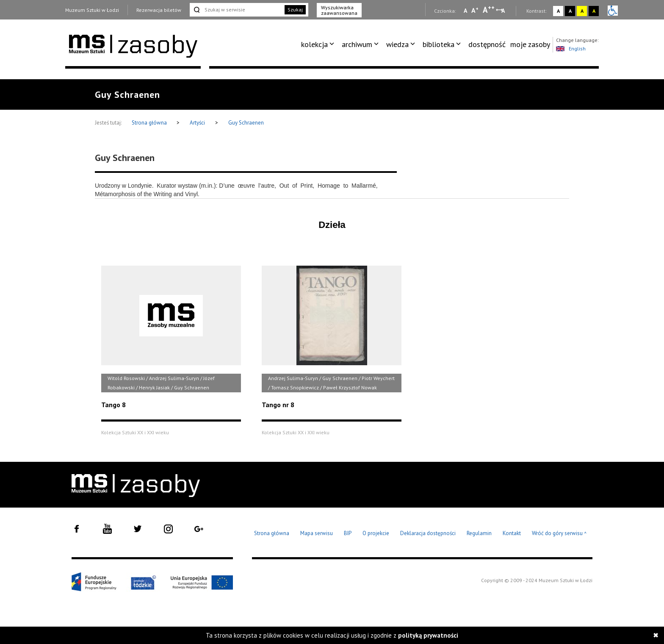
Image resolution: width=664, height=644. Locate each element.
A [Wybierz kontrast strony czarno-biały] (570, 11)
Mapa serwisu (317, 533)
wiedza (397, 44)
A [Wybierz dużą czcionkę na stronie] (489, 10)
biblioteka (439, 44)
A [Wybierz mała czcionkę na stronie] (465, 11)
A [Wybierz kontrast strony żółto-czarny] (582, 11)
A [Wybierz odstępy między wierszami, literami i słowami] (504, 11)
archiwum (357, 44)
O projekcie (376, 533)
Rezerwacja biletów (159, 10)
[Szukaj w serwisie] (236, 10)
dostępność (487, 44)
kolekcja (314, 44)
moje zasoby (530, 44)
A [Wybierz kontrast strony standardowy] (558, 11)
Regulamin (479, 533)
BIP (348, 533)
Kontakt (512, 533)
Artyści (197, 123)
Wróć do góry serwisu (559, 534)
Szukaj (295, 10)
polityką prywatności (428, 635)
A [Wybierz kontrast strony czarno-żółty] (594, 11)
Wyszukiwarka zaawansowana (339, 10)
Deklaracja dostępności (428, 533)
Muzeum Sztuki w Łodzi (92, 10)
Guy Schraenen (246, 123)
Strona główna (150, 123)
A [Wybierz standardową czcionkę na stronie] (475, 10)
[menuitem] (319, 44)
